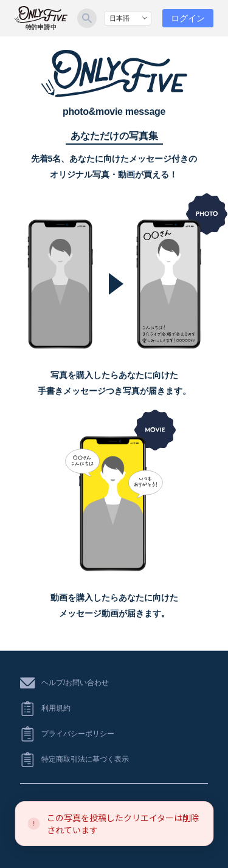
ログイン (188, 18)
